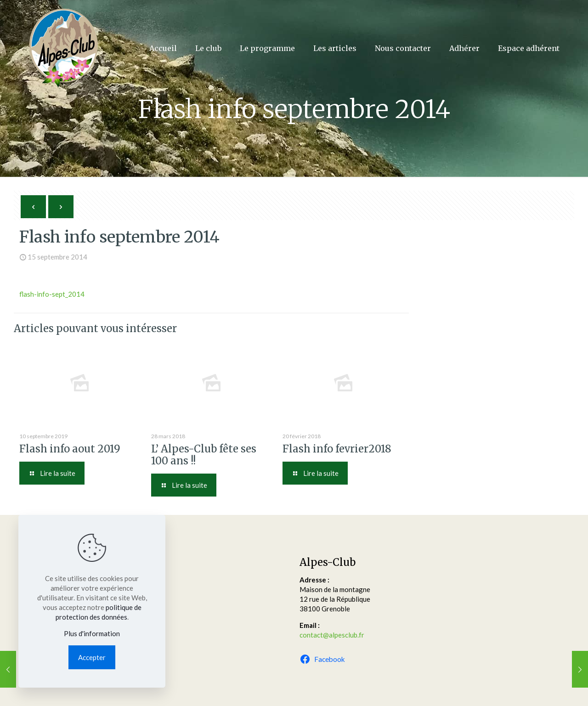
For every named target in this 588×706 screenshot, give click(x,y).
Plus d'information (92, 633)
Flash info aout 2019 (70, 449)
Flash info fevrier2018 (337, 449)
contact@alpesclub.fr (332, 635)
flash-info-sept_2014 (52, 294)
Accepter (92, 657)
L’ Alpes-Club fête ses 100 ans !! (204, 455)
